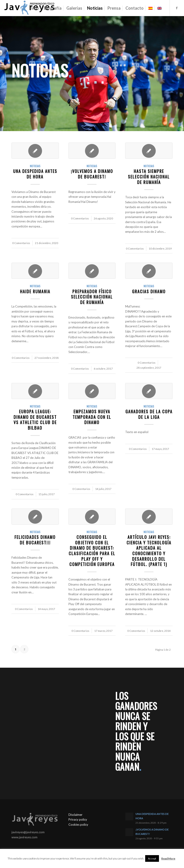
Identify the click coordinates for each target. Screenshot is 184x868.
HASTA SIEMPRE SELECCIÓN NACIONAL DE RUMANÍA (149, 176)
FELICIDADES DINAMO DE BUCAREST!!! (35, 540)
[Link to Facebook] (177, 8)
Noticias (35, 166)
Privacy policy (78, 819)
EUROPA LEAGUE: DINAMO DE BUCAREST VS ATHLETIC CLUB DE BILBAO (35, 420)
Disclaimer (75, 815)
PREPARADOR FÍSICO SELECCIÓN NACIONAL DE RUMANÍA (92, 297)
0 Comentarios (21, 243)
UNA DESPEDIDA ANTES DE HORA (35, 174)
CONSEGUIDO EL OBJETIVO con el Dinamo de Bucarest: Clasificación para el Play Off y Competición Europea (92, 550)
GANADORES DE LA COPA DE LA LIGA (149, 414)
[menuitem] (34, 8)
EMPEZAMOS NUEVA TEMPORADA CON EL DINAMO (92, 417)
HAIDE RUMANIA (35, 291)
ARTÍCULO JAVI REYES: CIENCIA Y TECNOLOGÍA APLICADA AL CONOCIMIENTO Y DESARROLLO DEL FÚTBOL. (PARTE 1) (149, 550)
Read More (168, 858)
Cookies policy (78, 825)
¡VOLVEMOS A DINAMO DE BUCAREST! (92, 174)
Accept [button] (152, 858)
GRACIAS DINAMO (149, 291)
